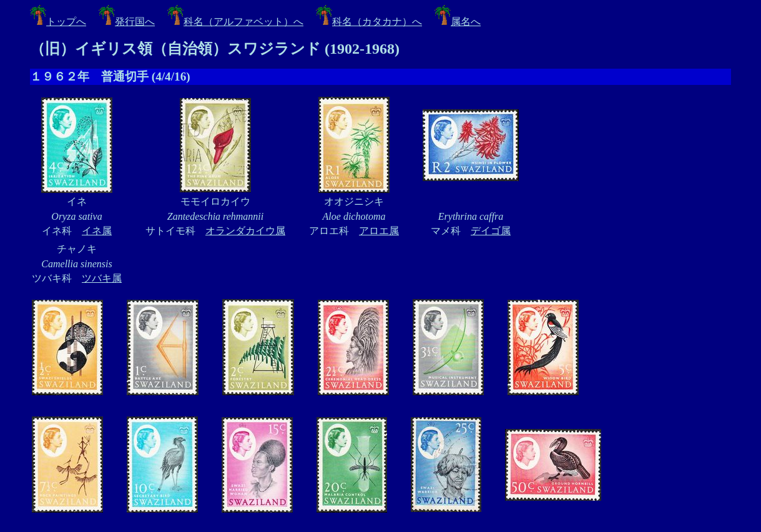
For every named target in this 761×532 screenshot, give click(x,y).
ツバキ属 (102, 278)
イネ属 (97, 231)
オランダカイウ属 (245, 231)
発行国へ (127, 22)
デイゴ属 (491, 231)
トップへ (58, 22)
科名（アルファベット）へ (235, 22)
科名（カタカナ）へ (369, 22)
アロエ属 (379, 231)
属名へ (458, 22)
